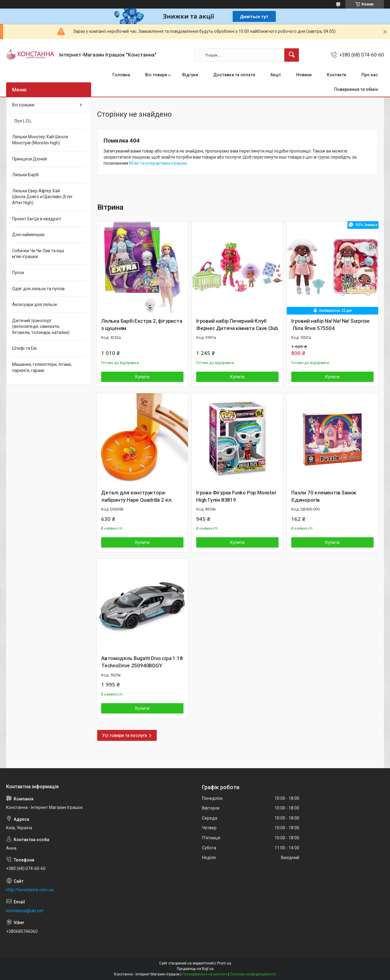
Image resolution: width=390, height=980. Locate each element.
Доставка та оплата (234, 75)
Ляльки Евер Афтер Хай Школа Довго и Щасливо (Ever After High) (42, 197)
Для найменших (28, 235)
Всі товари (156, 75)
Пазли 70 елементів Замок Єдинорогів (324, 496)
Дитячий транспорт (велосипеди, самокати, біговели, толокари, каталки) (41, 327)
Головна (121, 75)
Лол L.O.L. (22, 121)
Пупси (18, 273)
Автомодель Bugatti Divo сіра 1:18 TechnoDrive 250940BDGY (142, 662)
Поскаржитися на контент (205, 974)
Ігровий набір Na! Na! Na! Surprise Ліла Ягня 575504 (330, 325)
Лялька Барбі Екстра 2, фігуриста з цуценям (142, 325)
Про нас (370, 75)
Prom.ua (224, 963)
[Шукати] (292, 55)
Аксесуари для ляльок (35, 304)
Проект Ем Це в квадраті (37, 219)
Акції (276, 75)
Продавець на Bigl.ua (195, 969)
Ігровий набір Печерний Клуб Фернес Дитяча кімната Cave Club (237, 325)
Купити (142, 377)
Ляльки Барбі (26, 175)
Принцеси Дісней (29, 159)
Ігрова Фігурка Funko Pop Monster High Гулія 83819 (236, 496)
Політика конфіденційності (253, 974)
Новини (304, 75)
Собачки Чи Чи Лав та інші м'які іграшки (38, 254)
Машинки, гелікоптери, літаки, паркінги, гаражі (42, 367)
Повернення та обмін (356, 89)
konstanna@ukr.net (25, 911)
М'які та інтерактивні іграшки (158, 163)
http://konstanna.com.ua (30, 890)
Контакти (337, 75)
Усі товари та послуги (125, 735)
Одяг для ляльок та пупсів (38, 289)
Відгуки (190, 75)
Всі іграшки (23, 105)
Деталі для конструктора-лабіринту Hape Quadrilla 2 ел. (137, 496)
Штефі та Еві (24, 348)
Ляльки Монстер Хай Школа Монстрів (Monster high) (40, 140)
